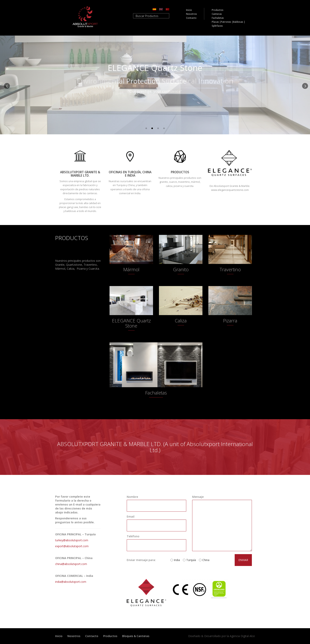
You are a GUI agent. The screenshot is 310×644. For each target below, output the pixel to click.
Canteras (217, 14)
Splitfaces (217, 26)
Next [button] (304, 85)
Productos (218, 10)
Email (131, 516)
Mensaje (198, 497)
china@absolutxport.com (71, 564)
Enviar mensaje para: (141, 560)
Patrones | (227, 22)
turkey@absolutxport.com (72, 540)
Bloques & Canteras (136, 636)
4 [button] (164, 128)
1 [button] (146, 128)
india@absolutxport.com (71, 582)
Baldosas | (239, 22)
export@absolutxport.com (72, 546)
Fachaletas (218, 18)
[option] (155, 85)
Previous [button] (6, 85)
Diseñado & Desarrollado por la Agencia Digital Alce (222, 636)
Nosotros (191, 14)
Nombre (132, 497)
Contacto (191, 18)
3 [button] (158, 128)
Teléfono (133, 536)
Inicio (189, 10)
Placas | (216, 22)
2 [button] (152, 128)
